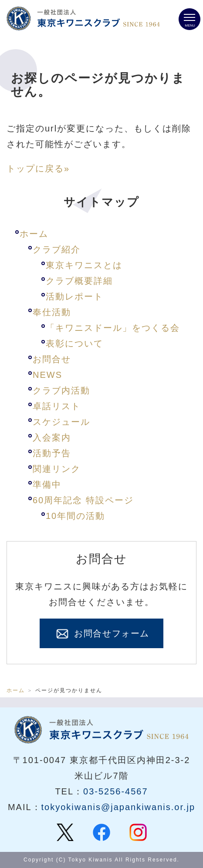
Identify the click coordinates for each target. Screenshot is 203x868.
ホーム (34, 234)
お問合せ (52, 359)
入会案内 (52, 437)
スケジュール (61, 422)
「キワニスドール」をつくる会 (113, 328)
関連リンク (57, 469)
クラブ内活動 (61, 390)
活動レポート (74, 296)
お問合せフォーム (101, 634)
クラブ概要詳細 (79, 281)
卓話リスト (57, 406)
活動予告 (52, 453)
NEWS (47, 375)
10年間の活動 (75, 516)
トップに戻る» (38, 168)
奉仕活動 (52, 312)
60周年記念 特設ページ (83, 500)
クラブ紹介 (57, 249)
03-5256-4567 (116, 791)
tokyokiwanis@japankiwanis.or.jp (118, 807)
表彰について (74, 343)
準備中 (47, 484)
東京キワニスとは (84, 265)
